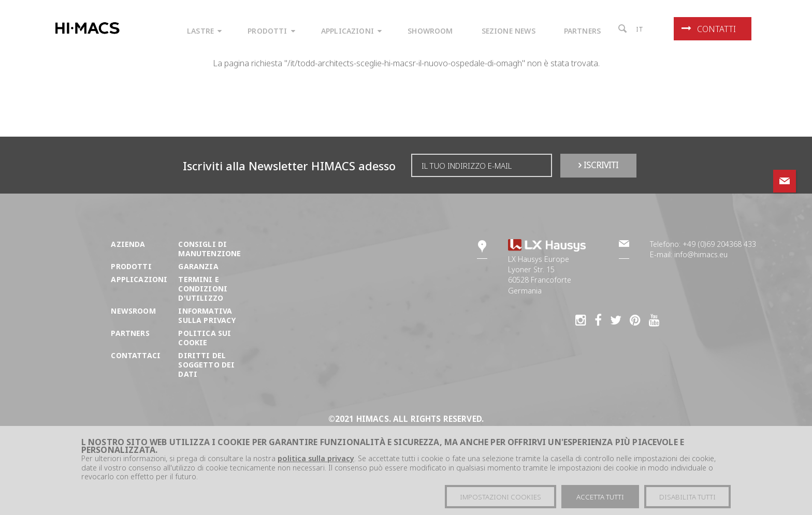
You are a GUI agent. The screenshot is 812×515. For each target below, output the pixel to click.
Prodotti (131, 266)
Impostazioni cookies (501, 498)
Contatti (709, 29)
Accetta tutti (600, 498)
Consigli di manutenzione (209, 249)
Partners (130, 333)
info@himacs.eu (701, 254)
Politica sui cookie (205, 338)
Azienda (128, 244)
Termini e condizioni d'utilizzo (203, 289)
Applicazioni (139, 279)
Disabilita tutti (687, 498)
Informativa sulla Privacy (207, 315)
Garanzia (198, 266)
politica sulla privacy (316, 460)
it (640, 29)
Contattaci (136, 355)
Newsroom (133, 311)
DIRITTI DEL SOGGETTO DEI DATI (206, 365)
